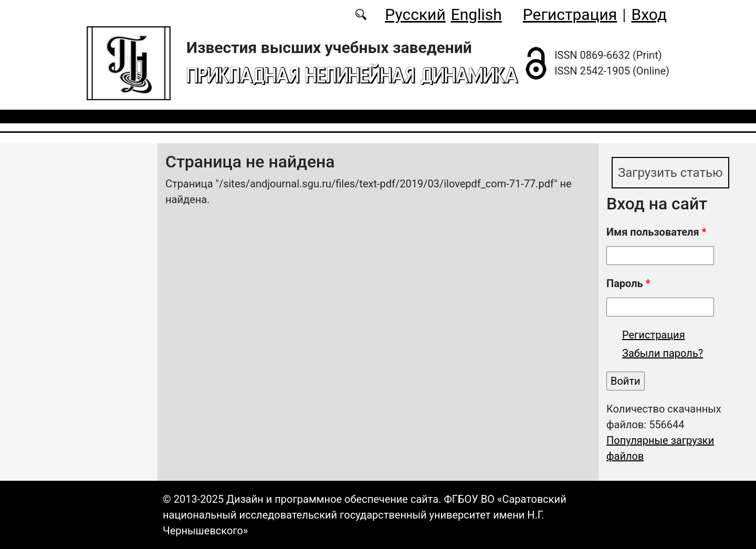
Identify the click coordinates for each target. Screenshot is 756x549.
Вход (649, 14)
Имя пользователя (657, 232)
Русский (415, 14)
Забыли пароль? (663, 353)
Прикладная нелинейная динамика (352, 75)
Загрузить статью (670, 173)
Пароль (628, 283)
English (476, 14)
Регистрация (570, 14)
